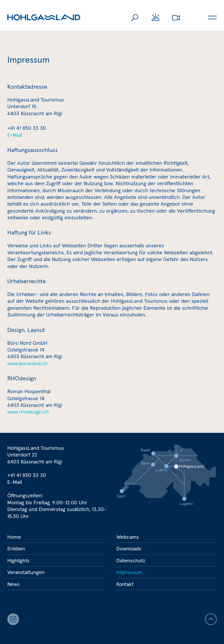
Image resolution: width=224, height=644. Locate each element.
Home (14, 537)
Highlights (18, 560)
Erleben (16, 548)
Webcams (176, 17)
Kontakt (125, 584)
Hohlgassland (44, 17)
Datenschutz (131, 560)
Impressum (129, 572)
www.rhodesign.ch (28, 412)
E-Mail (15, 135)
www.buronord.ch (27, 363)
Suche (135, 17)
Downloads (129, 548)
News (13, 584)
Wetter (155, 17)
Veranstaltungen (26, 572)
